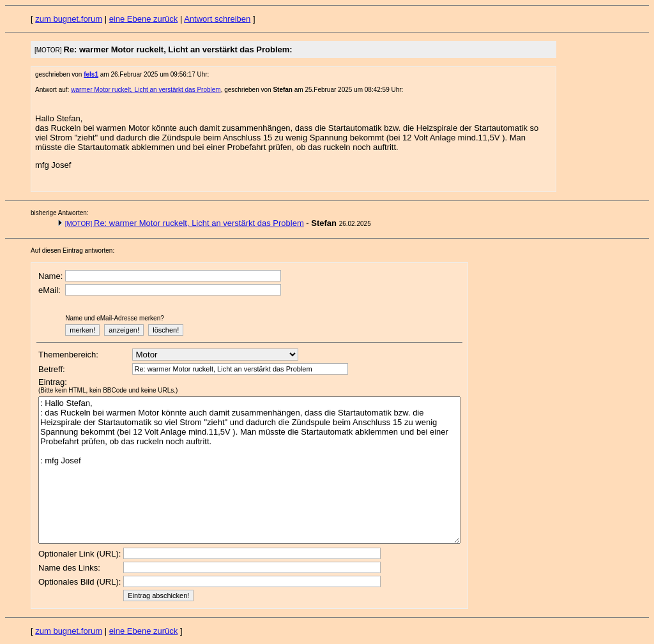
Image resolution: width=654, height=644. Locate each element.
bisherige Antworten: (60, 213)
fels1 (91, 74)
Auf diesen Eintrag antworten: (72, 251)
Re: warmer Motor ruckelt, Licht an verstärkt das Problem (185, 223)
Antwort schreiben (217, 19)
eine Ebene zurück (144, 19)
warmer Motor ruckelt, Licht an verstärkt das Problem (146, 90)
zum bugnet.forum (69, 19)
